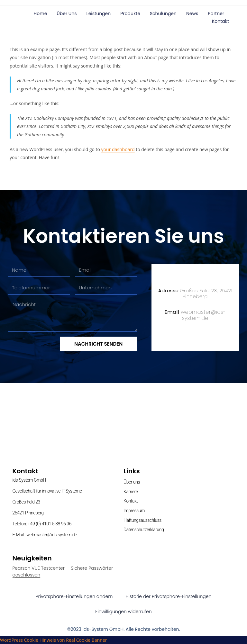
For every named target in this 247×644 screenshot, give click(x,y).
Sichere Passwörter (92, 568)
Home (41, 14)
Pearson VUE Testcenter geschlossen (38, 571)
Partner (216, 14)
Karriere (131, 492)
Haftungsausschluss (142, 520)
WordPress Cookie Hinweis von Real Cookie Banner (53, 640)
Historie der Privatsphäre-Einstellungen (168, 596)
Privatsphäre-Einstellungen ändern (74, 596)
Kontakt (220, 21)
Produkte (130, 14)
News (192, 14)
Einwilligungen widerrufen (123, 612)
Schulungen (163, 14)
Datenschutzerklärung (144, 530)
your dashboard (118, 149)
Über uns (67, 14)
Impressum (134, 511)
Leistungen (99, 14)
